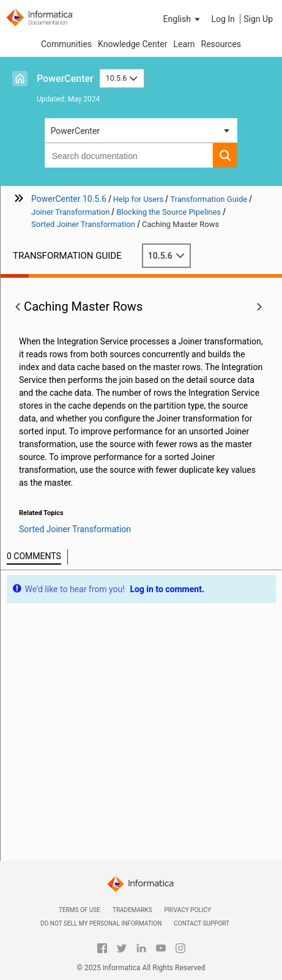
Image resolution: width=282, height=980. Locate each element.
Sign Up (258, 19)
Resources (221, 44)
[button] (183, 19)
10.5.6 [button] (122, 78)
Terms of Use (80, 910)
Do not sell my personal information (101, 923)
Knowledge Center (132, 44)
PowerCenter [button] (75, 131)
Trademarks (132, 910)
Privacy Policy (188, 910)
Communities (66, 44)
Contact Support (202, 923)
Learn (184, 44)
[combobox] (129, 155)
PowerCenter (65, 79)
